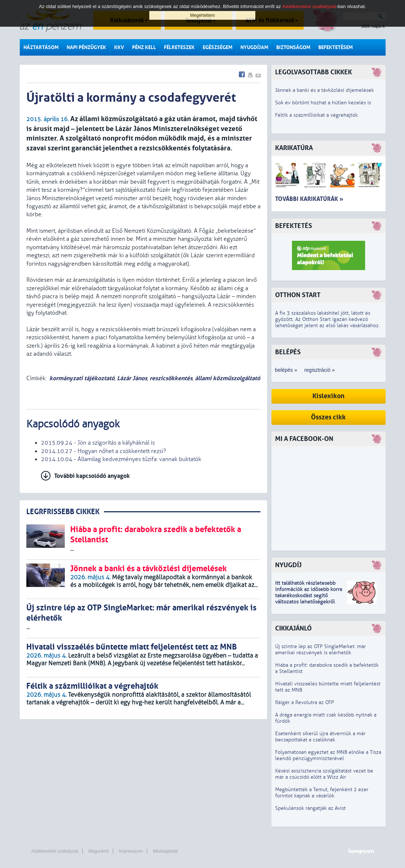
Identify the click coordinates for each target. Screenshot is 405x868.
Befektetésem (335, 47)
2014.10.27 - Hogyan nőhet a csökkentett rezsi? (104, 451)
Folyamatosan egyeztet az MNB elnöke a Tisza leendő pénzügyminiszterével (328, 755)
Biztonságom (293, 47)
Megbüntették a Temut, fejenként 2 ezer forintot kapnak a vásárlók (322, 793)
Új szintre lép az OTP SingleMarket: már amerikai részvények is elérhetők (320, 650)
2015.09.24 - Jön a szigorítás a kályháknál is (98, 443)
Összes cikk (328, 417)
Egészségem (217, 47)
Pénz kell (144, 47)
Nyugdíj (288, 565)
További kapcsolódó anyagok (92, 476)
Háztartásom (41, 47)
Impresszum (131, 851)
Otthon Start (298, 295)
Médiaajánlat (165, 851)
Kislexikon (329, 396)
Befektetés (294, 226)
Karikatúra (294, 148)
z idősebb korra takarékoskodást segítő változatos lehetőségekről (309, 596)
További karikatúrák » (309, 199)
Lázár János (132, 378)
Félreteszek (179, 47)
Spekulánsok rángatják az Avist (310, 808)
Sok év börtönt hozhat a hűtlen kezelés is (323, 103)
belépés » (286, 370)
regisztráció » (320, 370)
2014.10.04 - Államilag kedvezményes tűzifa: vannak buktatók (121, 459)
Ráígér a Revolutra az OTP (305, 702)
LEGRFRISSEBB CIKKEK (63, 512)
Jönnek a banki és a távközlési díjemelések (325, 90)
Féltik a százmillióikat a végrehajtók (316, 115)
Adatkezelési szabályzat (55, 851)
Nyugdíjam (254, 47)
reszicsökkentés (171, 378)
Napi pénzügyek (86, 47)
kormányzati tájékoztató (82, 378)
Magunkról (98, 851)
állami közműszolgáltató (228, 378)
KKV (119, 47)
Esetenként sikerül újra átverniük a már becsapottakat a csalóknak (320, 737)
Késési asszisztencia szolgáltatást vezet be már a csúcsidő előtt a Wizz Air (324, 774)
